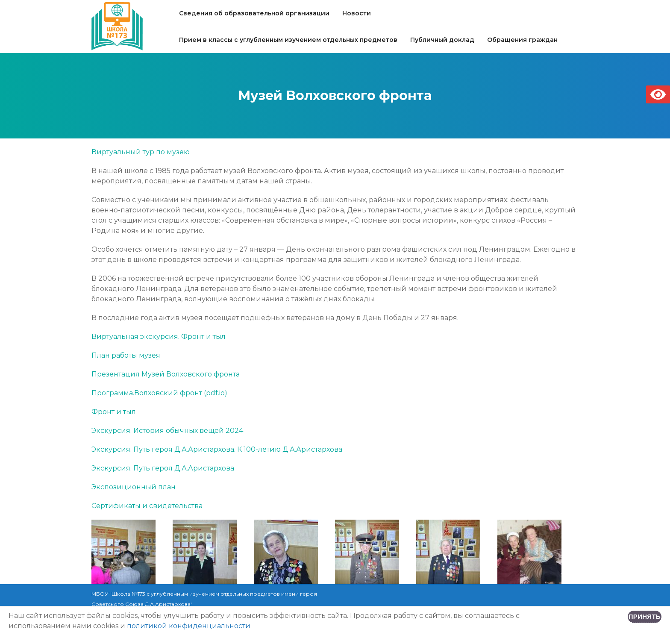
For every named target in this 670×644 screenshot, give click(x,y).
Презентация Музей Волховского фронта (166, 374)
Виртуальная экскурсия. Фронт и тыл (159, 337)
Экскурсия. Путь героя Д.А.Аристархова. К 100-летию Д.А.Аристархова (217, 449)
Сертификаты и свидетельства (147, 506)
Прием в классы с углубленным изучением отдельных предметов (288, 40)
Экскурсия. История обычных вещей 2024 (167, 431)
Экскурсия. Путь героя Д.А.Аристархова (163, 468)
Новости (357, 13)
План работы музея (126, 355)
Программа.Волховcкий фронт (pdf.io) (159, 393)
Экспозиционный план (134, 487)
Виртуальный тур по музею (141, 152)
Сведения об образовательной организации (254, 13)
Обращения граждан (522, 40)
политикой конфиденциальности (189, 626)
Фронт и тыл (114, 412)
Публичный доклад (442, 40)
